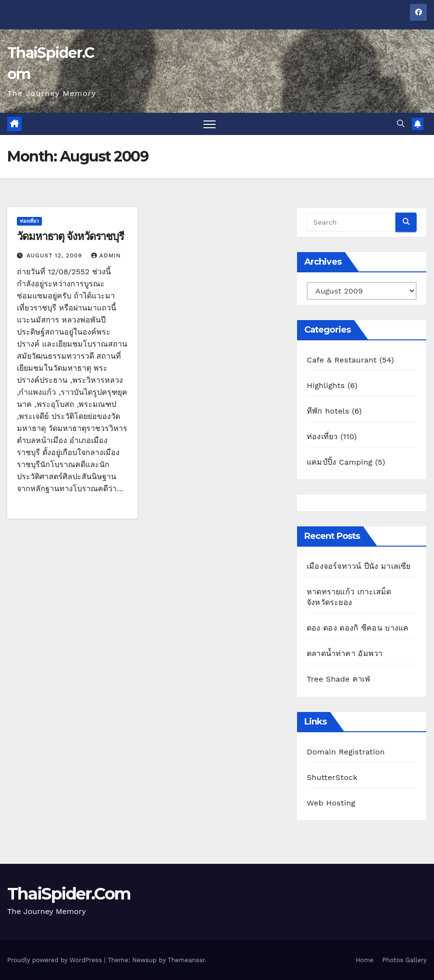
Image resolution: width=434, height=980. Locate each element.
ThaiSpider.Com (69, 894)
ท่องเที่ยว (29, 221)
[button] (401, 124)
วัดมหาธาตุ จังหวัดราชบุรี (70, 236)
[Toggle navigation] (210, 124)
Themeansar (186, 960)
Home (364, 960)
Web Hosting (331, 803)
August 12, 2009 (55, 255)
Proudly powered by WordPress (56, 960)
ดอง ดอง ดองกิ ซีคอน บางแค (358, 628)
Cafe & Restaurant (342, 360)
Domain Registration (346, 752)
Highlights (326, 385)
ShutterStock (332, 777)
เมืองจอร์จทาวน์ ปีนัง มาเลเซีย (359, 566)
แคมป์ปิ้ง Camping (339, 462)
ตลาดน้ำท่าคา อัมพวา (345, 653)
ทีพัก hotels (328, 411)
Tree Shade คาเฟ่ (339, 679)
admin (106, 255)
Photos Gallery (405, 960)
